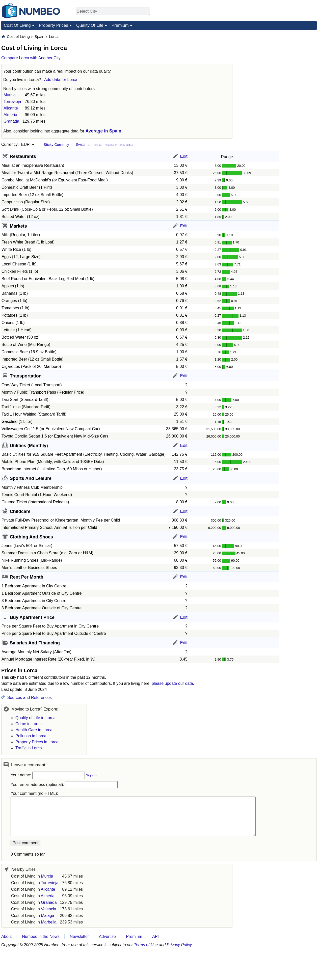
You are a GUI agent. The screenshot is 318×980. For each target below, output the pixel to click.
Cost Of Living (17, 25)
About (7, 936)
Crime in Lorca (29, 724)
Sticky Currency (56, 145)
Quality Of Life (90, 25)
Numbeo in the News (41, 936)
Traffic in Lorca (29, 748)
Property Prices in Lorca (37, 742)
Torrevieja (12, 102)
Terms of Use (146, 945)
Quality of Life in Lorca (35, 718)
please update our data (172, 683)
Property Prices (54, 25)
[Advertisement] (279, 66)
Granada (11, 121)
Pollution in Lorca (31, 736)
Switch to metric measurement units (104, 145)
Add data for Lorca (61, 80)
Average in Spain (103, 131)
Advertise (107, 936)
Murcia (10, 95)
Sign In (91, 775)
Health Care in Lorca (34, 730)
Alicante (11, 108)
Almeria (10, 115)
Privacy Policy (179, 945)
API (155, 936)
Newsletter (79, 936)
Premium (120, 25)
